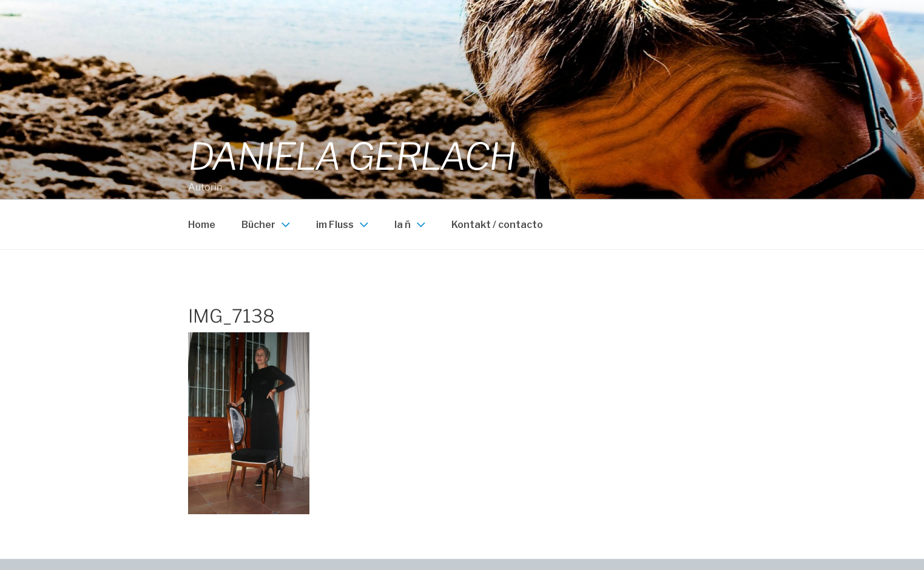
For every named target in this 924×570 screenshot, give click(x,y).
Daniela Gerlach (352, 156)
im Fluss (344, 224)
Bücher (267, 224)
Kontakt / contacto (497, 225)
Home (202, 225)
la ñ (411, 224)
